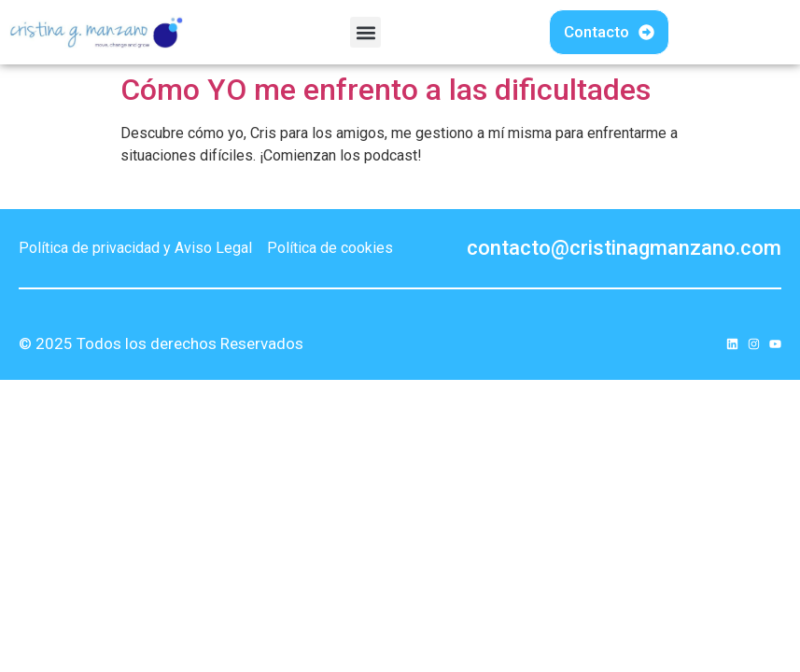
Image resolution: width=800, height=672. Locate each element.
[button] (365, 32)
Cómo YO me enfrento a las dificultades (386, 90)
